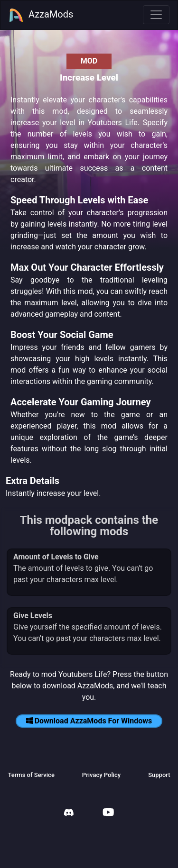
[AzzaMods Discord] (69, 814)
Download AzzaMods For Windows (89, 721)
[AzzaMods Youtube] (108, 813)
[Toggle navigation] (156, 15)
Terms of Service (31, 775)
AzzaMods (41, 15)
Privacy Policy (101, 775)
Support (159, 775)
